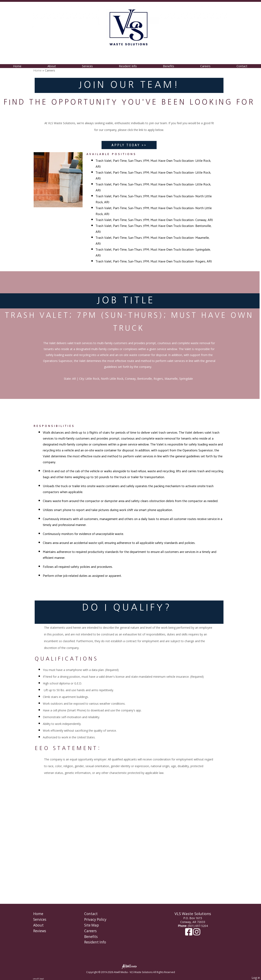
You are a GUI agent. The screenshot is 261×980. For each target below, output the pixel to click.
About (52, 66)
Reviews (40, 931)
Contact (242, 66)
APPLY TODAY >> (129, 145)
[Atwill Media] (130, 966)
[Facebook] (189, 934)
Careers (205, 66)
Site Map (92, 925)
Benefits (169, 66)
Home (17, 66)
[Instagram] (197, 934)
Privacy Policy (95, 919)
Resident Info (128, 66)
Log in (256, 978)
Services (87, 66)
